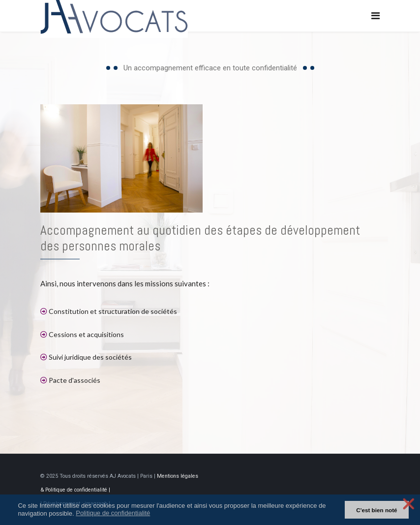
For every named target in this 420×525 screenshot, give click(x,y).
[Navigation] (375, 16)
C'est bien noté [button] (376, 510)
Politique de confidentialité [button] (113, 513)
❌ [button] (409, 504)
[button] (156, 514)
